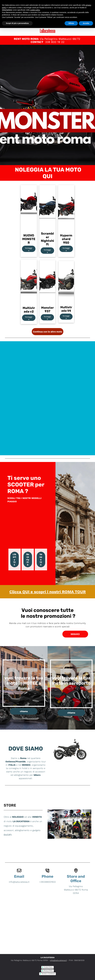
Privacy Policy (48, 971)
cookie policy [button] (35, 10)
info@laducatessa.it (58, 960)
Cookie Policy (48, 967)
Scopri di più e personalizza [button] (17, 23)
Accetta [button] (86, 23)
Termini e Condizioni (48, 974)
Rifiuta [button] (71, 23)
